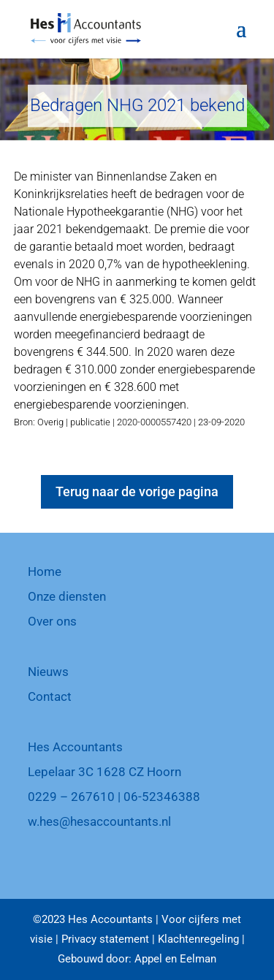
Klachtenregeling (198, 939)
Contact (50, 696)
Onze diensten (67, 596)
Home (45, 571)
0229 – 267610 (71, 797)
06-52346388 (162, 797)
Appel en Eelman (175, 959)
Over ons (52, 621)
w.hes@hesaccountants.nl (99, 821)
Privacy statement (105, 939)
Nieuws (48, 672)
